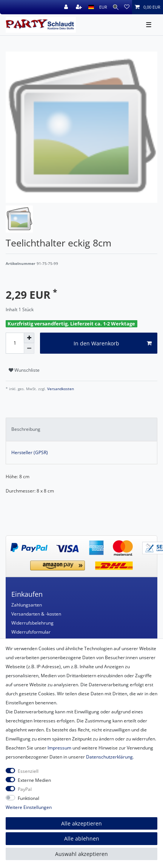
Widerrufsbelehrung (32, 623)
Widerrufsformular (31, 632)
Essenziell (28, 771)
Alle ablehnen (82, 838)
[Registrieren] (80, 7)
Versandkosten (60, 389)
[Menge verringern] (29, 348)
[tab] (81, 429)
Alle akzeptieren (81, 823)
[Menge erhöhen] (29, 338)
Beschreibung (26, 429)
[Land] (91, 7)
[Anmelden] (67, 7)
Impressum (59, 748)
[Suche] (116, 7)
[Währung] (103, 7)
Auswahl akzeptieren (81, 854)
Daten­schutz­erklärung (109, 757)
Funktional (28, 798)
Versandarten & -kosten (36, 614)
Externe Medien (34, 780)
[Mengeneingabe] (15, 343)
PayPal (25, 789)
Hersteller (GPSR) (30, 452)
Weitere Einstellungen (29, 807)
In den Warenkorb (113, 343)
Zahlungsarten (27, 605)
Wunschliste (24, 370)
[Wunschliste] (127, 7)
